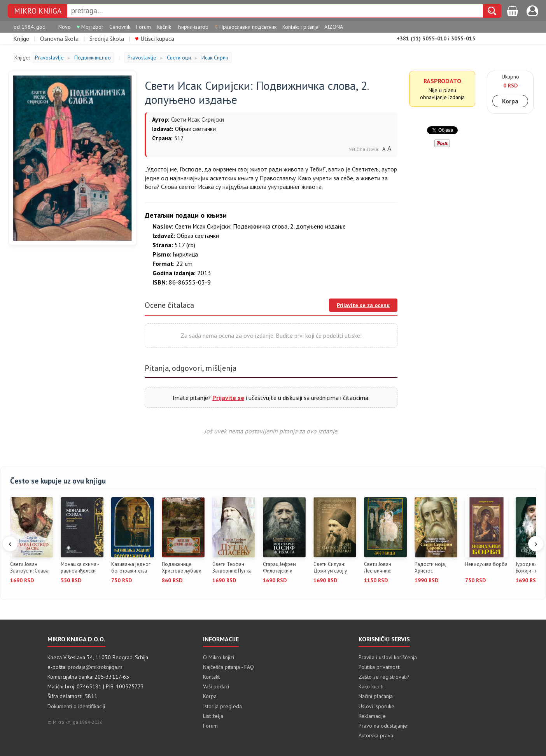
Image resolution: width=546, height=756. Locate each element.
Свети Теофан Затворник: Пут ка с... (232, 568)
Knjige (21, 38)
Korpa (510, 101)
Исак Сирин (215, 58)
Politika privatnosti (380, 667)
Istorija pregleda (222, 706)
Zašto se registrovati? (384, 677)
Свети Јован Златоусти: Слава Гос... (29, 568)
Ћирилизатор (193, 27)
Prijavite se (228, 398)
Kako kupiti (371, 686)
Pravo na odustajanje (383, 726)
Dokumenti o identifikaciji (76, 706)
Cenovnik (120, 27)
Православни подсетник (245, 27)
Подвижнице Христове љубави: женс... (182, 568)
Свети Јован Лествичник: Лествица (378, 568)
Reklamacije (372, 716)
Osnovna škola (59, 38)
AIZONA (334, 27)
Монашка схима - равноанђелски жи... (80, 568)
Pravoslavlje (49, 58)
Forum (143, 27)
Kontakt (211, 677)
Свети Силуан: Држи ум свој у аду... (330, 568)
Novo (65, 27)
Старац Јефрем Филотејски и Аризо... (279, 568)
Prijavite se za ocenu (363, 305)
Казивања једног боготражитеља (131, 568)
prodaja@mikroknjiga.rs (95, 667)
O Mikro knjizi (219, 657)
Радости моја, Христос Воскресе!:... (430, 568)
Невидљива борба (486, 564)
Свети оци (179, 58)
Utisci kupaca (155, 38)
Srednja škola (107, 38)
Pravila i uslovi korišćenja (388, 657)
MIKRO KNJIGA (38, 11)
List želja (213, 716)
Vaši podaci (216, 686)
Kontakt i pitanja (300, 27)
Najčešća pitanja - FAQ (228, 667)
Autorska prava (376, 735)
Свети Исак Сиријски (198, 120)
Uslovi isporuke (376, 706)
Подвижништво (93, 58)
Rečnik (164, 27)
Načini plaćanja (376, 696)
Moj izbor (90, 27)
